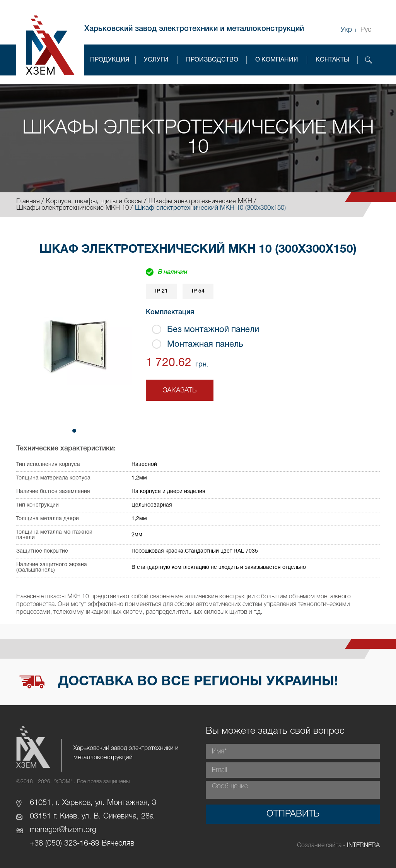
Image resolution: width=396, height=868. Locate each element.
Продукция (110, 60)
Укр (346, 30)
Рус (366, 30)
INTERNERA (363, 846)
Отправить (293, 814)
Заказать (180, 390)
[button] (74, 431)
